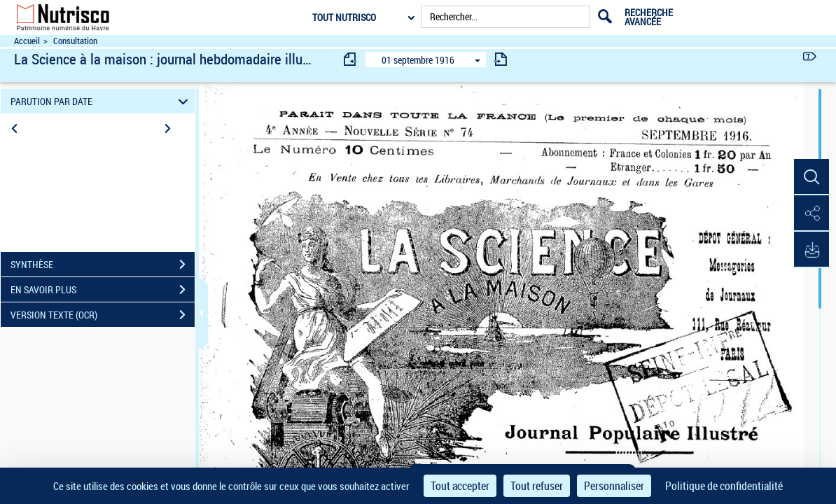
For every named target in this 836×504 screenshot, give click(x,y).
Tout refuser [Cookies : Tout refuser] (537, 486)
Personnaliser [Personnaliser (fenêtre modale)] (614, 486)
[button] (811, 177)
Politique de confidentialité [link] (724, 486)
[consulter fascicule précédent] (351, 59)
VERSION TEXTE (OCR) (103, 315)
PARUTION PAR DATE (101, 101)
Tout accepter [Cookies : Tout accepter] (460, 486)
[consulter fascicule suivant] (501, 59)
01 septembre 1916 (418, 60)
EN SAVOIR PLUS (103, 290)
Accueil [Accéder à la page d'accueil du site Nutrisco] (27, 41)
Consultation (75, 41)
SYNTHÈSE (103, 265)
